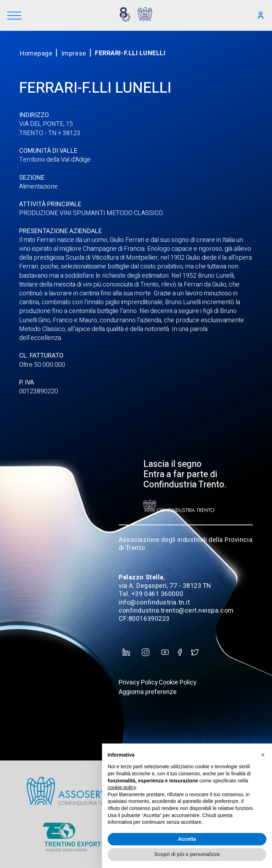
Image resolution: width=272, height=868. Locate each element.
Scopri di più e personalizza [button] (187, 854)
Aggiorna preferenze (148, 692)
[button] (263, 755)
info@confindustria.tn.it (154, 603)
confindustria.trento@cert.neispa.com (176, 611)
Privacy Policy (138, 682)
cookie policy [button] (122, 787)
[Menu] (14, 16)
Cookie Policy (178, 682)
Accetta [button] (187, 839)
